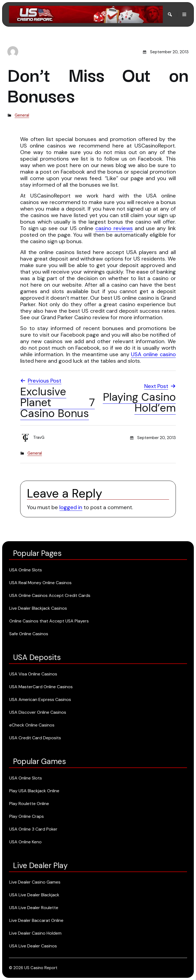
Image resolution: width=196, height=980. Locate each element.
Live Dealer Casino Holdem (35, 933)
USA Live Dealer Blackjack (34, 895)
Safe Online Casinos (29, 634)
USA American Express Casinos (40, 699)
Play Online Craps (27, 816)
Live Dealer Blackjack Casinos (38, 608)
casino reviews (114, 228)
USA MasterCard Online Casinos (41, 687)
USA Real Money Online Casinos (40, 583)
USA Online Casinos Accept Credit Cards (50, 595)
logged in (71, 507)
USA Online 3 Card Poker (33, 829)
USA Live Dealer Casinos (33, 946)
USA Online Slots (26, 570)
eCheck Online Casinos (32, 725)
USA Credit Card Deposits (35, 738)
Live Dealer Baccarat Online (36, 920)
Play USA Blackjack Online (34, 791)
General (22, 115)
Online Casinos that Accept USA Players (49, 621)
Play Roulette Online (29, 804)
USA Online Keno (25, 842)
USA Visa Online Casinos (33, 674)
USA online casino (153, 354)
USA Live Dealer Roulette (34, 908)
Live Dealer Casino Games (35, 882)
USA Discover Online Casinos (38, 712)
